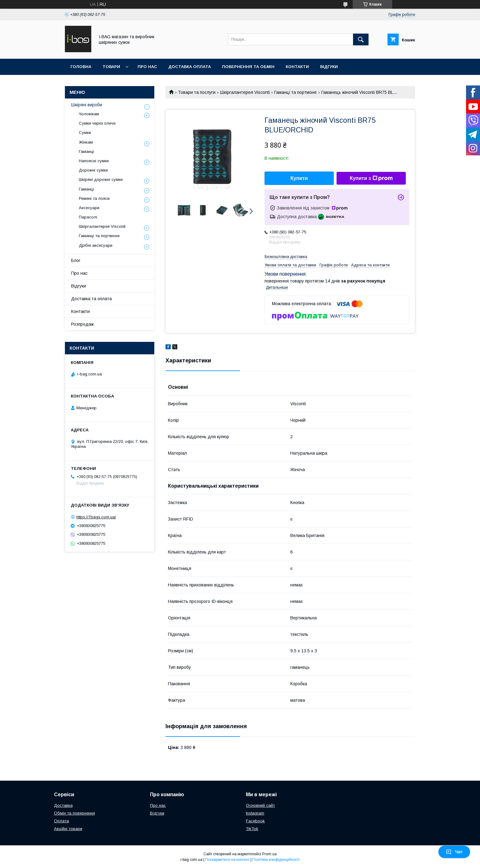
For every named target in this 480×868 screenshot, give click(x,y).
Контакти (297, 67)
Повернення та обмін (248, 67)
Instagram (255, 813)
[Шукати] (361, 39)
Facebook (255, 821)
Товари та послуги (197, 92)
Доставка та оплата (91, 299)
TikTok (252, 829)
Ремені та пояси (94, 198)
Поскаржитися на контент (227, 860)
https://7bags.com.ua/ (96, 517)
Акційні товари (68, 829)
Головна (81, 67)
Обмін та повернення (75, 813)
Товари (111, 67)
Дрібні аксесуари (96, 245)
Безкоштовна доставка (286, 257)
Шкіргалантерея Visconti (245, 92)
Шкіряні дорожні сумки (101, 179)
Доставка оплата (190, 67)
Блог (76, 260)
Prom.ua (269, 854)
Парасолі (88, 217)
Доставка (63, 805)
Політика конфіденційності (276, 860)
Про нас (147, 67)
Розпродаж (82, 324)
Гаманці (86, 152)
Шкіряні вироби (87, 105)
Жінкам (86, 142)
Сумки (85, 133)
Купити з (371, 178)
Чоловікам (89, 114)
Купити (299, 178)
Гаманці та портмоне (295, 92)
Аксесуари (89, 208)
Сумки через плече (97, 123)
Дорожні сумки (93, 170)
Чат (454, 852)
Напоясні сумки (94, 161)
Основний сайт (260, 805)
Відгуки (329, 67)
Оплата (61, 821)
